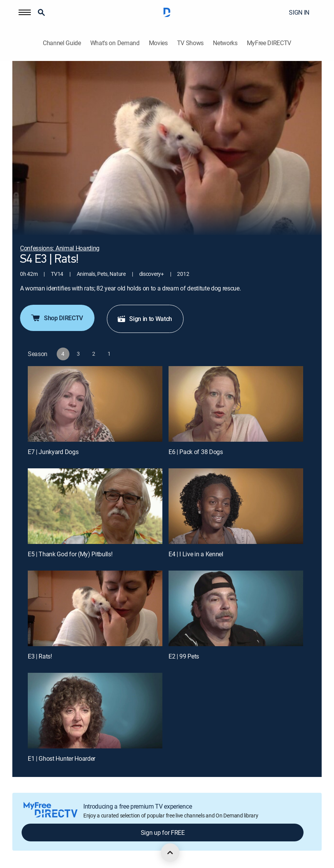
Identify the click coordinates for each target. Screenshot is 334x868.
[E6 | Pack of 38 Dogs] (236, 404)
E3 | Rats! (40, 656)
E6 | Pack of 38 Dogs (196, 452)
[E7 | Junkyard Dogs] (95, 404)
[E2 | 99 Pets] (236, 608)
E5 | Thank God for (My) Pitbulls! (70, 554)
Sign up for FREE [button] (163, 833)
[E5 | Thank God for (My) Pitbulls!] (95, 506)
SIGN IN (299, 12)
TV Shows (190, 43)
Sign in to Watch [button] (144, 319)
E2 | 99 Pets (184, 656)
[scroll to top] (170, 853)
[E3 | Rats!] (95, 608)
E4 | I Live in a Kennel (196, 554)
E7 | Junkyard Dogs (53, 452)
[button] (25, 12)
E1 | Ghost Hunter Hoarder (62, 758)
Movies (158, 43)
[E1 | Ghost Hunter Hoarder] (95, 711)
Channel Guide (62, 43)
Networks (225, 43)
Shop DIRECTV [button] (57, 318)
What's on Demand (115, 43)
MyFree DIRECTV (269, 43)
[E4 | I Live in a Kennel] (236, 506)
